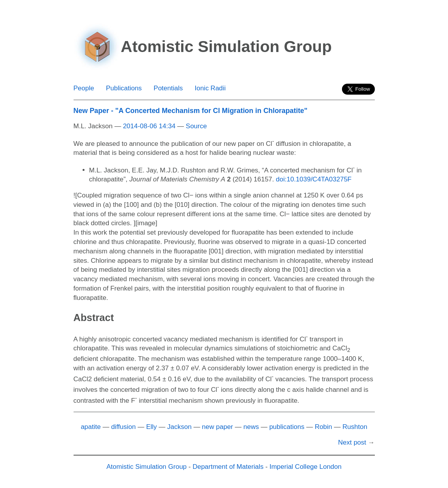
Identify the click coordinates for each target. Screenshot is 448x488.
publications (287, 427)
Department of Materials (228, 467)
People (84, 88)
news (251, 427)
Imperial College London (306, 467)
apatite (91, 427)
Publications (124, 88)
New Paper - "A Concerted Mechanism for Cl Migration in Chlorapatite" (191, 111)
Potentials (168, 88)
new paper (217, 427)
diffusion (123, 427)
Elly (151, 427)
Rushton (355, 427)
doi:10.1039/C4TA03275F (314, 179)
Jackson (179, 427)
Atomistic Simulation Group (147, 467)
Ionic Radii (210, 88)
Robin (323, 427)
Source (196, 126)
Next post (352, 442)
